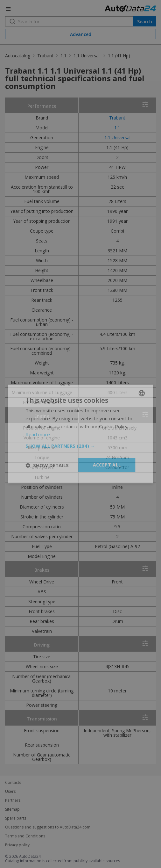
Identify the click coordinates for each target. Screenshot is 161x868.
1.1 (63, 56)
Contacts (13, 783)
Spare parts (16, 818)
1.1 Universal (87, 56)
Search (145, 22)
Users (10, 792)
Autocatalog (18, 56)
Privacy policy (17, 845)
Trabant (45, 56)
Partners (13, 800)
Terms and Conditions (25, 836)
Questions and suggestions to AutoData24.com (48, 827)
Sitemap (12, 809)
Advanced (81, 34)
